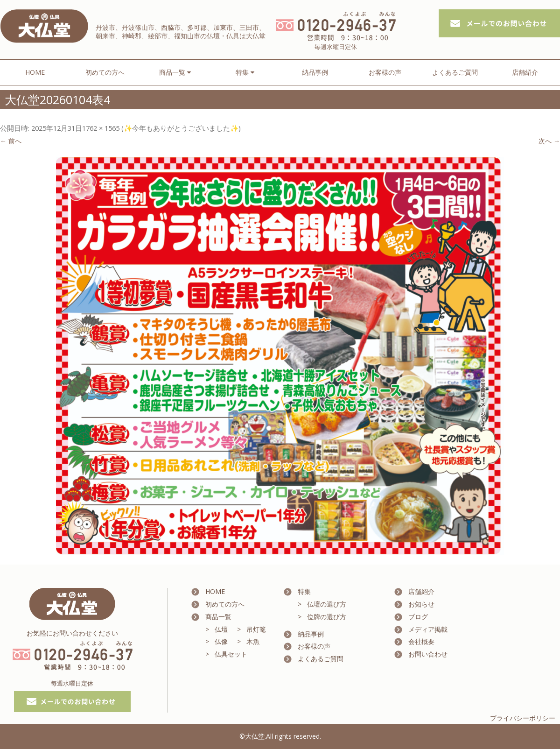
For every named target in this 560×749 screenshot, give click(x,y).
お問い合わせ (428, 654)
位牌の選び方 (327, 617)
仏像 (221, 641)
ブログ (418, 617)
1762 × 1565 (101, 128)
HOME (35, 72)
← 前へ (11, 141)
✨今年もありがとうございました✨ (181, 128)
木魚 (253, 641)
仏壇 (221, 629)
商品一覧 (218, 617)
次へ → (549, 141)
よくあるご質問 (455, 72)
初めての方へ (105, 72)
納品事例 (315, 72)
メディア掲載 (428, 629)
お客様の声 (385, 72)
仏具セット (231, 654)
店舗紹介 (525, 72)
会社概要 (421, 641)
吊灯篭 (256, 629)
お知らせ (421, 604)
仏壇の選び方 (327, 604)
